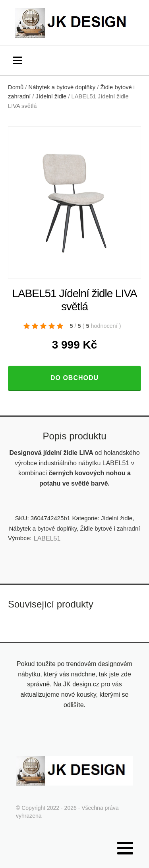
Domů (16, 87)
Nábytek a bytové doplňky (62, 87)
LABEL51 (47, 538)
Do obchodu (74, 378)
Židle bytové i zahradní (110, 528)
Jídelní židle (51, 96)
